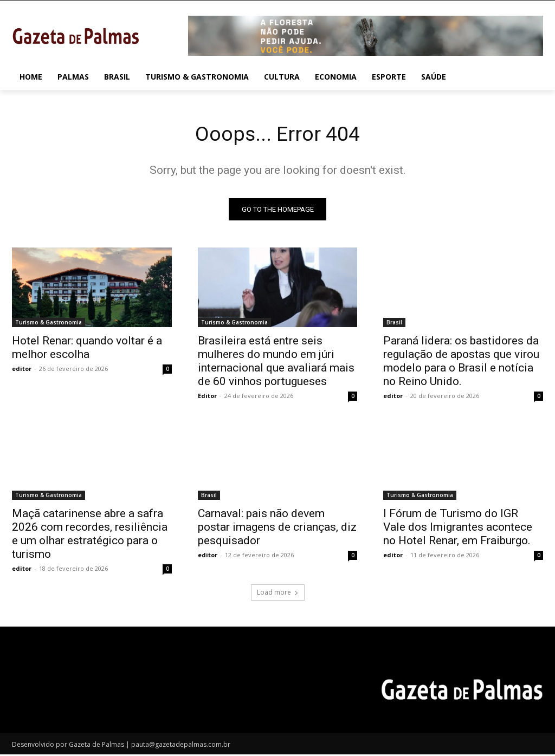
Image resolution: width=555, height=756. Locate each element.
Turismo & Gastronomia (49, 324)
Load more (278, 594)
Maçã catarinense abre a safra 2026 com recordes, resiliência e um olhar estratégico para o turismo (90, 536)
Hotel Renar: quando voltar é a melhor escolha (87, 350)
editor (22, 371)
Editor (207, 398)
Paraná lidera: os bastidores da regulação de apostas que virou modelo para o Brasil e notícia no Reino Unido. (461, 363)
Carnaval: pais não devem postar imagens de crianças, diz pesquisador (277, 529)
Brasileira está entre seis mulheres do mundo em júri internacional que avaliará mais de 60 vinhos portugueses (276, 363)
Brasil (394, 324)
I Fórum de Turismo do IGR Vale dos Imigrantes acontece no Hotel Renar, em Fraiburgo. (458, 529)
